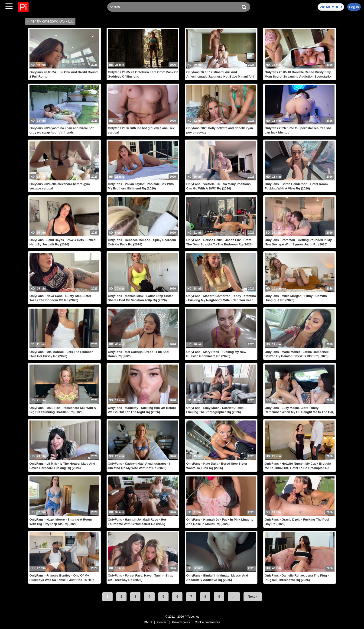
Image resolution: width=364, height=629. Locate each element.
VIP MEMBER (331, 7)
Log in (354, 7)
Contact (162, 622)
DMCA (148, 622)
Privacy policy (181, 622)
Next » (253, 596)
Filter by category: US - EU (50, 21)
